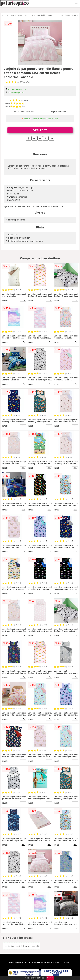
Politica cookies (63, 963)
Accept (50, 978)
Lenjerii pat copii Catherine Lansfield (63, 15)
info (23, 300)
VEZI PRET (40, 130)
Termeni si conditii (18, 963)
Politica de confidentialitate (41, 963)
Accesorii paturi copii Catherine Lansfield (28, 15)
